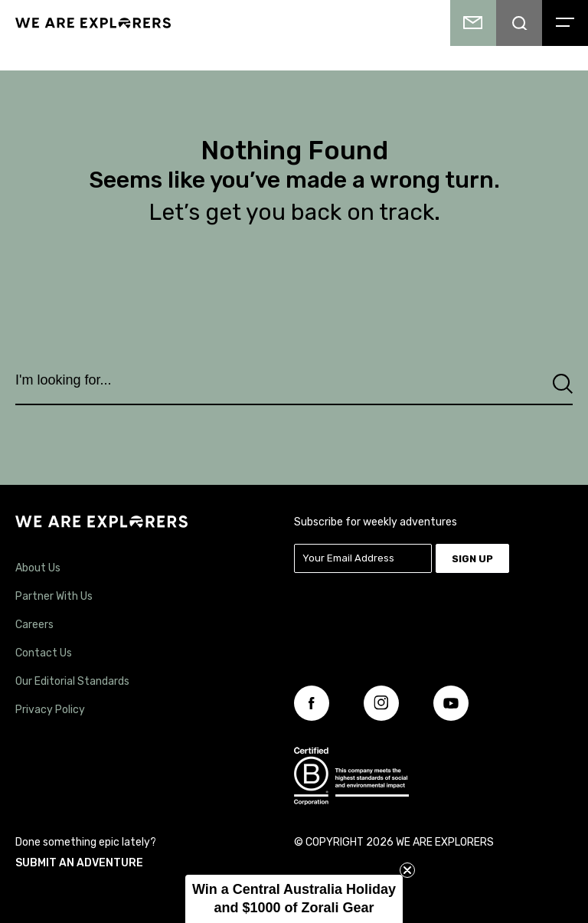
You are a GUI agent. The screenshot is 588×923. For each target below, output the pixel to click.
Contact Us (44, 653)
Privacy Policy (50, 710)
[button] (294, 899)
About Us (38, 568)
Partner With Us (54, 596)
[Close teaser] (407, 870)
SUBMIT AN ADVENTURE (79, 863)
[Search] (563, 385)
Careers (34, 625)
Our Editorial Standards (72, 681)
